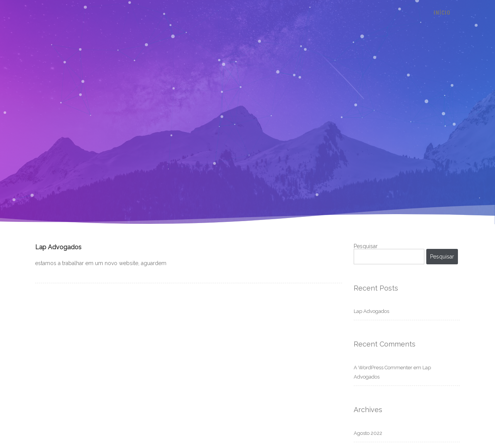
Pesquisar (366, 246)
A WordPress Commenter (383, 368)
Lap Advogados (58, 247)
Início (442, 13)
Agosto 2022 (368, 433)
